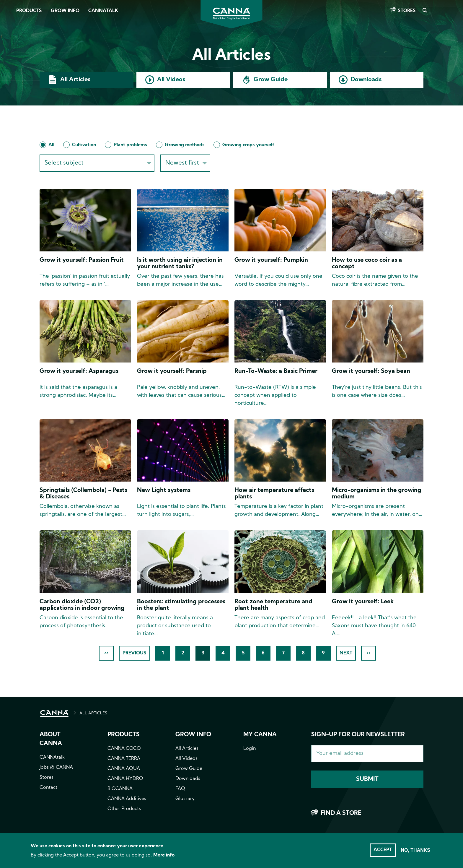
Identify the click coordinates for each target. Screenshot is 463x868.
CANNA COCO (124, 749)
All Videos (171, 80)
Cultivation (84, 145)
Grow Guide (271, 80)
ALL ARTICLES (93, 713)
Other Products (124, 809)
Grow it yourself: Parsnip (172, 371)
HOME (54, 713)
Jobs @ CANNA (56, 768)
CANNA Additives (127, 799)
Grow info (193, 735)
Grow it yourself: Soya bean (371, 371)
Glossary (185, 799)
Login (250, 749)
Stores (407, 11)
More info (164, 855)
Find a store (341, 813)
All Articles (75, 80)
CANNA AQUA (124, 769)
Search (425, 11)
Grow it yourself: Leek (363, 602)
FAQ (180, 789)
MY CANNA (260, 735)
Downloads (366, 80)
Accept (383, 850)
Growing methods (185, 145)
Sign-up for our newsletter (358, 735)
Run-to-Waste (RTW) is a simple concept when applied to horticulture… (275, 395)
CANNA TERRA (124, 759)
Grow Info (65, 11)
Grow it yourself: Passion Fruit (82, 260)
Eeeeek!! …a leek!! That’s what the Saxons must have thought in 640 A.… (374, 626)
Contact (48, 788)
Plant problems (130, 145)
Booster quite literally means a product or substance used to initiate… (175, 626)
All (51, 145)
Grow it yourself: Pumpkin (271, 260)
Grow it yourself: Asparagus (79, 371)
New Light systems (164, 490)
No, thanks (415, 850)
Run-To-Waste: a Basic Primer (276, 371)
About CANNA (51, 739)
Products (29, 11)
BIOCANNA (120, 789)
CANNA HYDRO (125, 779)
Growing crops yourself (248, 145)
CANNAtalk (103, 11)
